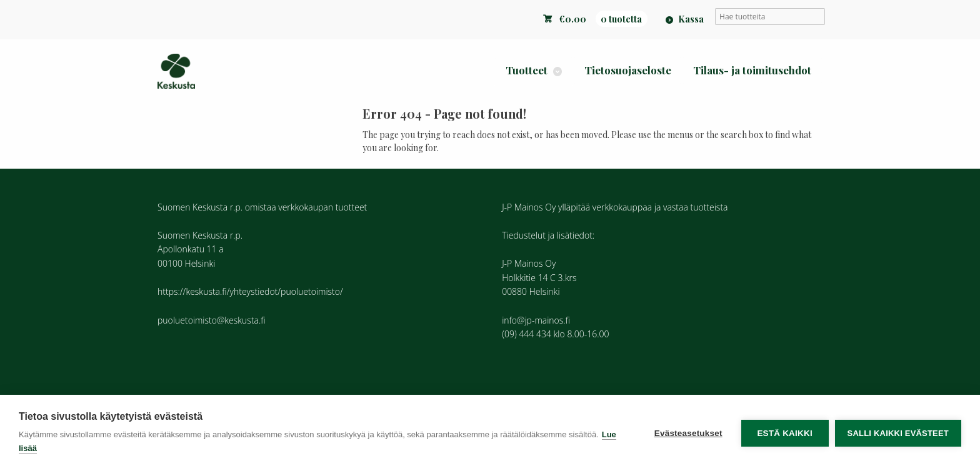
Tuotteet (527, 70)
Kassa (691, 19)
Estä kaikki (784, 433)
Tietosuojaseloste (628, 70)
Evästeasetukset (688, 433)
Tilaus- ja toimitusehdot (752, 70)
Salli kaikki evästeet (898, 433)
